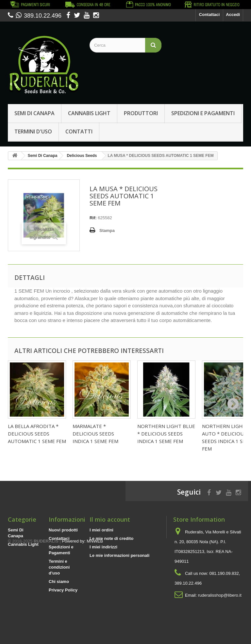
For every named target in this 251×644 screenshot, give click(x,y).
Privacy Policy (63, 590)
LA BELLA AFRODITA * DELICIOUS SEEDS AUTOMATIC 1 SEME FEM (37, 434)
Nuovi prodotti (63, 530)
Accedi (233, 15)
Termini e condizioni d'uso (59, 567)
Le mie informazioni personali (119, 555)
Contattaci (209, 15)
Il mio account (110, 519)
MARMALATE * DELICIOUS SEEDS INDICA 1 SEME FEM (95, 434)
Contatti (79, 131)
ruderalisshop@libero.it (220, 595)
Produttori (141, 113)
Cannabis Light (89, 113)
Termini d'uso (33, 131)
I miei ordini (101, 530)
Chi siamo (59, 582)
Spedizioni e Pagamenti (203, 113)
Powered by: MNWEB (82, 608)
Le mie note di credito (111, 538)
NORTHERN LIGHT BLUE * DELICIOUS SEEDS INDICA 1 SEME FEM (166, 434)
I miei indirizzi (103, 547)
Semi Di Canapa (34, 113)
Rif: (93, 218)
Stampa (107, 230)
